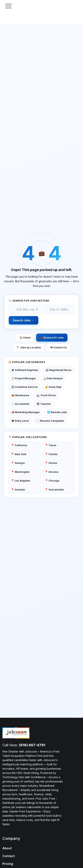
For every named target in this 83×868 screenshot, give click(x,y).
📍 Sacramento (54, 490)
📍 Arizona (52, 472)
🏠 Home (25, 337)
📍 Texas (51, 445)
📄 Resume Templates (50, 421)
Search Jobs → (24, 320)
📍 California (19, 445)
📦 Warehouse (20, 395)
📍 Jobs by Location (29, 347)
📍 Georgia (18, 463)
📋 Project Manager (24, 378)
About (7, 848)
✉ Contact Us (59, 347)
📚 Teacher (44, 404)
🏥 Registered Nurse (58, 370)
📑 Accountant (20, 404)
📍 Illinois (51, 463)
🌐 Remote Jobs (57, 412)
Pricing (8, 864)
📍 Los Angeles (21, 481)
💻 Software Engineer (25, 370)
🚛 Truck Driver (46, 395)
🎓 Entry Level (20, 421)
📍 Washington (20, 472)
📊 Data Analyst (53, 378)
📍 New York (19, 454)
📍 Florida (51, 454)
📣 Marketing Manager (25, 412)
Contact (9, 856)
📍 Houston (18, 490)
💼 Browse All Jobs (52, 337)
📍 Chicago (52, 481)
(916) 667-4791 (32, 745)
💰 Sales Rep (53, 387)
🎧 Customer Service (24, 387)
